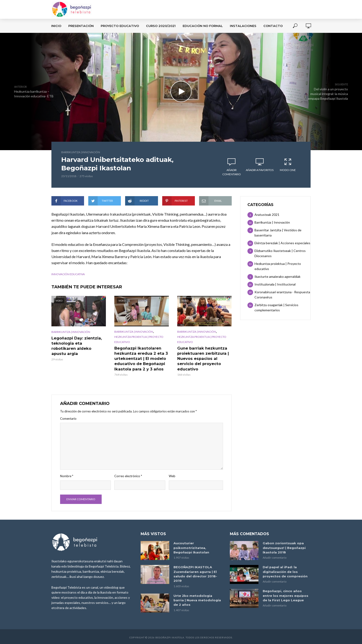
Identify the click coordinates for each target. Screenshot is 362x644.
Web (172, 475)
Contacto (273, 26)
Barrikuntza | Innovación (81, 152)
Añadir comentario (232, 172)
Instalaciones (243, 26)
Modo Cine (288, 165)
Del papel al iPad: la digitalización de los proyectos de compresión (285, 571)
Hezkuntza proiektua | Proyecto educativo (139, 339)
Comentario (68, 418)
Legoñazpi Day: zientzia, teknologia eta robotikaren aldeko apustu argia (79, 343)
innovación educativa (68, 274)
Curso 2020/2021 (161, 26)
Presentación (81, 26)
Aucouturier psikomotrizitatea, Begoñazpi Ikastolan (191, 547)
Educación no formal (203, 26)
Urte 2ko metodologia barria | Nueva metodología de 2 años (197, 599)
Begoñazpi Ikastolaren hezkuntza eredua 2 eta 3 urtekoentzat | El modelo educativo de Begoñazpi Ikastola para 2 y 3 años (140, 358)
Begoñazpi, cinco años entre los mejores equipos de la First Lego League (285, 594)
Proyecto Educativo (120, 26)
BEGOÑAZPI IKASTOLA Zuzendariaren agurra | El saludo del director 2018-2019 (195, 573)
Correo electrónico (128, 475)
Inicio (56, 26)
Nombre (67, 475)
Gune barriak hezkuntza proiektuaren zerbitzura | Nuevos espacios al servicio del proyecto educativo (202, 358)
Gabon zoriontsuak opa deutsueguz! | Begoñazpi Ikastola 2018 (284, 547)
